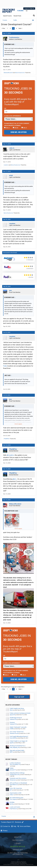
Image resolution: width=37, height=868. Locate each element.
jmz (10, 290)
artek (11, 175)
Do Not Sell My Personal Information (18, 854)
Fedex (5, 366)
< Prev (3, 28)
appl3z (12, 743)
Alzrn (11, 710)
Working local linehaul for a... (18, 746)
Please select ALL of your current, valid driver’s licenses (17, 124)
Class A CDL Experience (12, 116)
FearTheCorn (13, 809)
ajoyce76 (12, 715)
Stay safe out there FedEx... (17, 750)
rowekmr (6, 165)
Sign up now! (19, 697)
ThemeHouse (29, 864)
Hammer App (18, 850)
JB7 (11, 790)
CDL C (24, 128)
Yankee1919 (13, 719)
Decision (12, 722)
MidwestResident (8, 73)
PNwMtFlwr (7, 439)
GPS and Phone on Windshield (18, 783)
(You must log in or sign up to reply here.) (13, 687)
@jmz (15, 479)
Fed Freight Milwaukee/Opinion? (19, 736)
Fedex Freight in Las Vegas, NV (19, 741)
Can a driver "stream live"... (17, 732)
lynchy (12, 804)
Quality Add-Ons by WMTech (19, 863)
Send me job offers (19, 132)
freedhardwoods (15, 775)
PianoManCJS (14, 785)
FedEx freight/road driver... (17, 708)
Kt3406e (12, 802)
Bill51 (11, 752)
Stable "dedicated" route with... (19, 727)
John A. (12, 148)
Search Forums (7, 16)
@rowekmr (10, 455)
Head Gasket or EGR (16, 793)
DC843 (12, 729)
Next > (20, 28)
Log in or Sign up (29, 8)
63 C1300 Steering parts (17, 798)
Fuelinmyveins (14, 37)
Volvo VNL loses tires (16, 788)
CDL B (15, 128)
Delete (12, 768)
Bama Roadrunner (20, 73)
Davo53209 (13, 738)
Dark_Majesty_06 (15, 747)
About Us (18, 837)
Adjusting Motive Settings (17, 773)
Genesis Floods (14, 733)
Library (18, 843)
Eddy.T (12, 795)
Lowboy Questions (15, 763)
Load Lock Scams (15, 807)
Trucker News (18, 840)
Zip (5, 108)
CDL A (7, 128)
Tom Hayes (13, 799)
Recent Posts (17, 16)
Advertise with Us (18, 847)
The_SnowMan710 (15, 764)
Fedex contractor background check (20, 713)
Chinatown (13, 780)
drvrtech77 (13, 770)
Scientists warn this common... (18, 778)
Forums (20, 11)
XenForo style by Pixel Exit (19, 862)
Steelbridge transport (16, 718)
